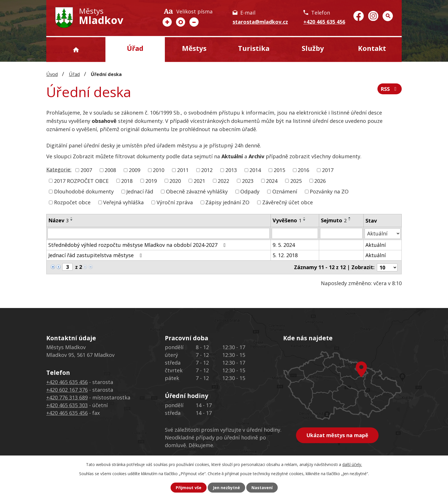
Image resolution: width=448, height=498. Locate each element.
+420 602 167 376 (67, 390)
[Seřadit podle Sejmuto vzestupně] (350, 218)
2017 (328, 170)
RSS (390, 89)
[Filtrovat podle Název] (159, 233)
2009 (135, 170)
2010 (159, 170)
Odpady (250, 191)
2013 (231, 170)
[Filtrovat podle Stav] (383, 233)
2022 (223, 181)
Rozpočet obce (72, 202)
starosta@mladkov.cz (260, 22)
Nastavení (262, 488)
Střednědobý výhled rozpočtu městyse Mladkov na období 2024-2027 (138, 245)
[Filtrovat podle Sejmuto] (341, 233)
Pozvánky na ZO (329, 191)
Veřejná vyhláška (123, 202)
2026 (320, 181)
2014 (255, 170)
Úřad (135, 48)
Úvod (76, 50)
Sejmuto (334, 220)
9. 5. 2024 (284, 245)
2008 (110, 170)
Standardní (181, 22)
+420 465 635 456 (324, 22)
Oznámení (285, 191)
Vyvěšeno (287, 220)
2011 (183, 170)
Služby (313, 48)
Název (58, 220)
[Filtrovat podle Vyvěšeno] (295, 233)
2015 (279, 170)
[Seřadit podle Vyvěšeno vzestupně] (305, 218)
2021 (199, 181)
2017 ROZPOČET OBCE (81, 181)
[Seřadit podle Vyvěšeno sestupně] (305, 220)
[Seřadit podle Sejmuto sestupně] (350, 220)
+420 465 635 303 (67, 405)
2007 (86, 170)
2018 (127, 181)
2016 (303, 170)
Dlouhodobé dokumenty (84, 191)
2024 (272, 181)
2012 (207, 170)
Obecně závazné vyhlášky (197, 191)
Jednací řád (140, 191)
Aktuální (376, 245)
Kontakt (372, 48)
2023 (248, 181)
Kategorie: (59, 169)
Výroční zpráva (175, 202)
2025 (296, 181)
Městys (194, 48)
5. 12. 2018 (285, 255)
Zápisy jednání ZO (227, 202)
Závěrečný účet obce (288, 202)
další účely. (352, 464)
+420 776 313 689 (67, 397)
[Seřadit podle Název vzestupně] (72, 218)
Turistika (254, 48)
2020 (175, 181)
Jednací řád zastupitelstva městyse (96, 255)
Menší (194, 22)
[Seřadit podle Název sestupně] (72, 220)
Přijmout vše (189, 488)
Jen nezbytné (226, 488)
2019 (151, 181)
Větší (167, 22)
